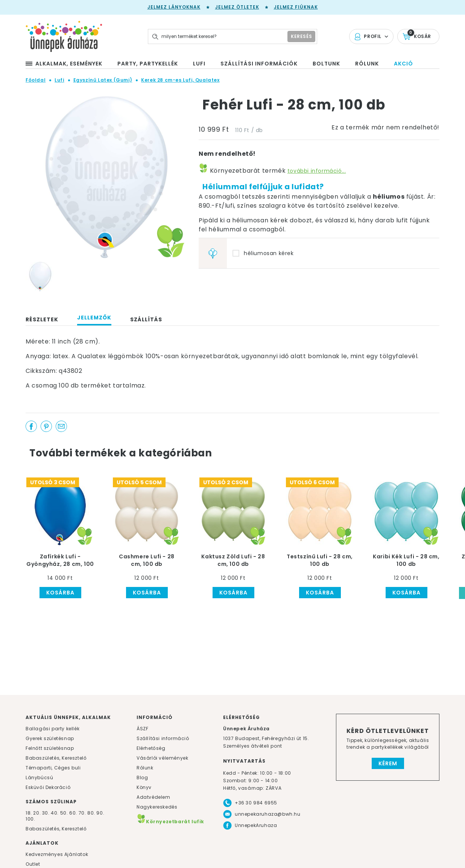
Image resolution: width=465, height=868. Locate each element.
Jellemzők (94, 318)
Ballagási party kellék (52, 729)
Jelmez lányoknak (174, 7)
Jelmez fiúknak (296, 7)
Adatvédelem (153, 797)
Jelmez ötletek (237, 7)
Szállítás (146, 319)
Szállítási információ (163, 738)
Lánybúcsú (39, 778)
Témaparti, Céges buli (53, 768)
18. (29, 813)
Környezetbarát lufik (170, 822)
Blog (142, 778)
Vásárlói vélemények (162, 758)
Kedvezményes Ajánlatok (57, 854)
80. (92, 813)
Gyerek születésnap (50, 738)
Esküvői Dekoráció (48, 787)
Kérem (388, 763)
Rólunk (145, 768)
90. (100, 813)
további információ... (317, 171)
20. (37, 813)
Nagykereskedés (157, 807)
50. (65, 813)
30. (46, 813)
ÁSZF (142, 729)
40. (55, 813)
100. (30, 819)
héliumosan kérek (269, 253)
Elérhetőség (151, 748)
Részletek (42, 319)
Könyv (144, 787)
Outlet (33, 864)
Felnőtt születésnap (50, 748)
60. (74, 813)
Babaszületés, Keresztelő (56, 758)
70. (83, 813)
